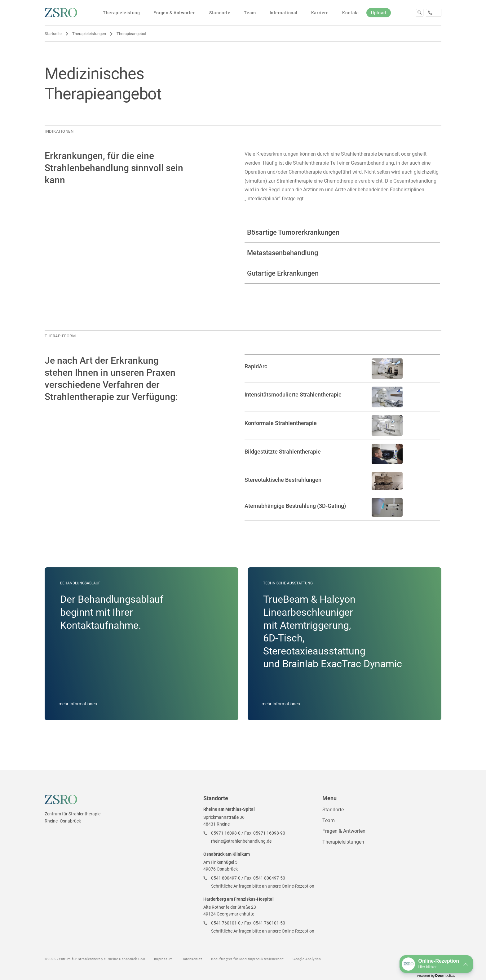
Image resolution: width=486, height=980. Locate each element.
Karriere (320, 13)
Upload (378, 13)
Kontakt (351, 13)
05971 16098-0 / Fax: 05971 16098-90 (248, 833)
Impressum (163, 959)
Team (250, 13)
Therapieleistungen (89, 34)
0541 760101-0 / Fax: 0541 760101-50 (248, 923)
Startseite (53, 34)
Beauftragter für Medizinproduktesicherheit (247, 959)
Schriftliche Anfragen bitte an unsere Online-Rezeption (263, 886)
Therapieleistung (121, 13)
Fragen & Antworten (175, 13)
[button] (436, 964)
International (284, 13)
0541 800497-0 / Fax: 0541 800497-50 (248, 878)
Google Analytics (307, 959)
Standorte (220, 13)
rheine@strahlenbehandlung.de (241, 841)
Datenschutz (192, 959)
